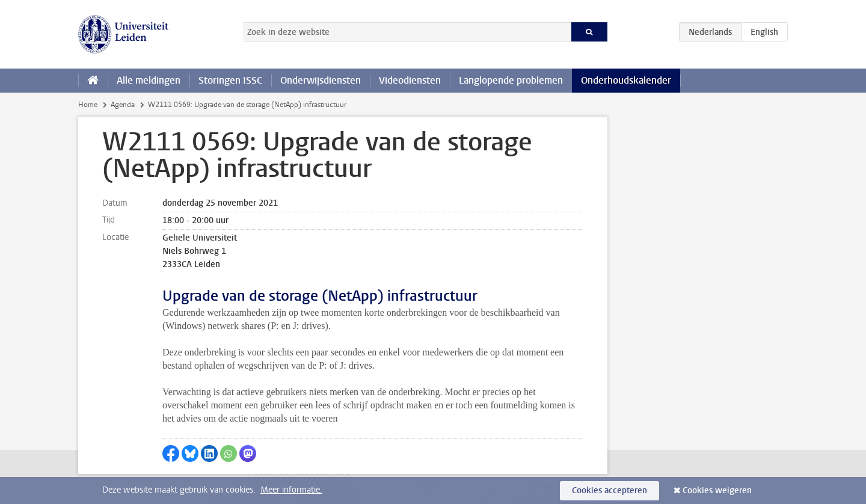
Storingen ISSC (230, 80)
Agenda (123, 105)
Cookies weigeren (717, 490)
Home (88, 105)
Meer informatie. (291, 490)
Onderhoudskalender (626, 80)
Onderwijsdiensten (321, 80)
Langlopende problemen (511, 80)
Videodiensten (410, 80)
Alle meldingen (149, 80)
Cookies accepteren (610, 490)
